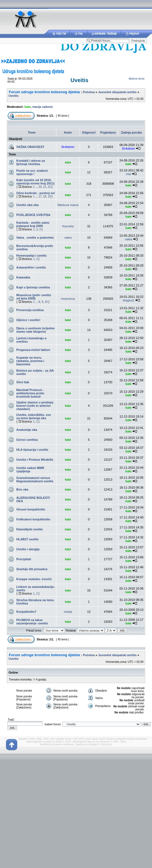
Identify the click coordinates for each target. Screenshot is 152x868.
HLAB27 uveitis (27, 539)
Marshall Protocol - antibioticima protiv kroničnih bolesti (30, 393)
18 (45, 196)
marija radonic (43, 107)
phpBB (23, 739)
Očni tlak (23, 382)
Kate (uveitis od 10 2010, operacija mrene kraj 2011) (35, 182)
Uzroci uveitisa (27, 440)
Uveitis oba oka (27, 205)
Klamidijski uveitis (30, 529)
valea (68, 238)
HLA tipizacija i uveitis (32, 450)
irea (129, 174)
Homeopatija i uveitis (32, 256)
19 (49, 196)
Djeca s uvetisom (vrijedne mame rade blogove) (36, 330)
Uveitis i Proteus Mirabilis (35, 460)
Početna (89, 92)
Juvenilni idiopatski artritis (117, 92)
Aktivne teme (137, 79)
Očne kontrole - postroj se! (36, 193)
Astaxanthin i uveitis (31, 267)
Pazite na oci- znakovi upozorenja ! (32, 172)
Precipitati (24, 559)
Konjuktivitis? (26, 612)
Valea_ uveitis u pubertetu (35, 238)
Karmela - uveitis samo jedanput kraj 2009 (33, 224)
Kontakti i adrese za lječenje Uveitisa (31, 162)
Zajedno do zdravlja (86, 744)
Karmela (68, 226)
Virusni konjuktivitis (31, 509)
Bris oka (22, 489)
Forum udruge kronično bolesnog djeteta (44, 92)
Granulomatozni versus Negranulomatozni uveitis (35, 479)
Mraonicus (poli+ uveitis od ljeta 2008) (34, 297)
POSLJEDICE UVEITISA (33, 215)
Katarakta (23, 277)
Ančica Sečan (106, 739)
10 (46, 302)
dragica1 (129, 300)
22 (49, 187)
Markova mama (68, 205)
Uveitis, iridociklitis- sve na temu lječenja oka (34, 416)
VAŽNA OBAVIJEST (30, 147)
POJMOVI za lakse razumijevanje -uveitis (32, 622)
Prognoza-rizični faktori (33, 350)
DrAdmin (68, 147)
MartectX (104, 742)
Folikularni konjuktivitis (33, 519)
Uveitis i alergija (28, 549)
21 (45, 187)
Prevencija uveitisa (30, 310)
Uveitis (79, 80)
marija (68, 612)
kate (28, 107)
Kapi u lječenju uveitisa (33, 287)
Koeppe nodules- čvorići (34, 579)
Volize (58, 742)
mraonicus (68, 299)
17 (40, 196)
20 (40, 187)
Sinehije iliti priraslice (32, 569)
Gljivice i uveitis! (28, 320)
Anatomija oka (27, 430)
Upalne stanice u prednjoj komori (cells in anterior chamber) (35, 406)
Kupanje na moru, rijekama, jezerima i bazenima (30, 361)
